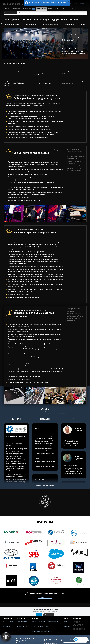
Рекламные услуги (23, 621)
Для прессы (7, 626)
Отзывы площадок (23, 626)
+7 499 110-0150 (45, 598)
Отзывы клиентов (23, 624)
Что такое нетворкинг (39, 621)
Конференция (70, 24)
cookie (50, 2)
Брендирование (31, 24)
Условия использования (40, 629)
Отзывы (84, 24)
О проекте (6, 621)
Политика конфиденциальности (42, 632)
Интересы (67, 629)
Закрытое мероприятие (51, 24)
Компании (67, 626)
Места (66, 624)
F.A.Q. (12, 621)
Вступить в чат (49, 615)
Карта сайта (7, 624)
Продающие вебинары (11, 24)
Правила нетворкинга (53, 621)
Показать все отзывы (45, 485)
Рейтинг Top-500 (44, 624)
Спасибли (35, 624)
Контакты (6, 629)
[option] (14, 214)
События (66, 621)
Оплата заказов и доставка (41, 626)
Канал (39, 615)
